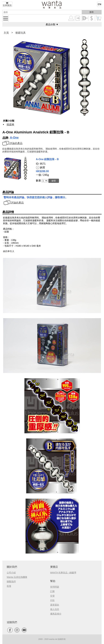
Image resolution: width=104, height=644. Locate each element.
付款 (52, 600)
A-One (14, 138)
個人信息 (55, 609)
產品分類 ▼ (52, 24)
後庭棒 (10, 124)
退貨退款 (55, 605)
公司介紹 (11, 573)
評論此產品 (12, 143)
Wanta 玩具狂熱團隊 (17, 577)
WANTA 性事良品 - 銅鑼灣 (63, 573)
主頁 (6, 33)
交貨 (52, 596)
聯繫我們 (11, 582)
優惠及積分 (56, 614)
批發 (9, 586)
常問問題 (55, 587)
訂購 (52, 591)
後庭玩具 (21, 33)
